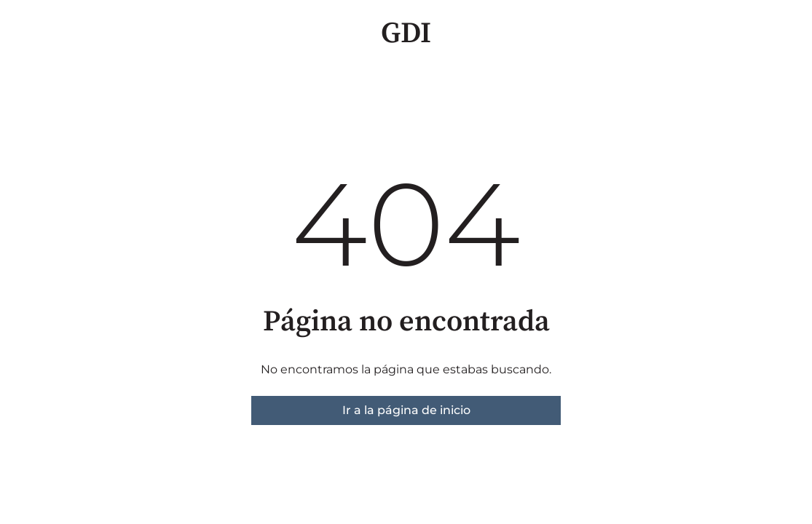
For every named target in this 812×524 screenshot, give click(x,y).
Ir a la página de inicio (406, 410)
